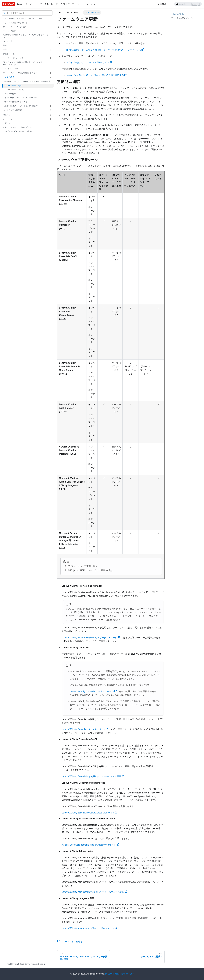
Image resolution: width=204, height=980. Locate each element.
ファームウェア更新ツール (182, 18)
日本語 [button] (161, 4)
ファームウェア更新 (13, 86)
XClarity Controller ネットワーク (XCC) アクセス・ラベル (27, 36)
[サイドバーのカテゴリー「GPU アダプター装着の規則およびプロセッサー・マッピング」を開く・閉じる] (51, 64)
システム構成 (9, 77)
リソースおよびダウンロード (15, 23)
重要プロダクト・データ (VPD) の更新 (21, 106)
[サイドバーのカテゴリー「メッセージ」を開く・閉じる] (51, 119)
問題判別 (7, 115)
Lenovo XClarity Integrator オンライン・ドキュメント (89, 928)
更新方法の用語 (178, 14)
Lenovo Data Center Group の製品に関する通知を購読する (96, 75)
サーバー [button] (30, 4)
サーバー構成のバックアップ (17, 102)
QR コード (7, 41)
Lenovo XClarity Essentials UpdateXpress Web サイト (89, 813)
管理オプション (9, 54)
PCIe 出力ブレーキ (11, 69)
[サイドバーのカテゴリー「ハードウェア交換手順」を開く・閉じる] (51, 110)
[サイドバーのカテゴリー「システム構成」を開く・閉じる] (51, 77)
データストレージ (49, 4)
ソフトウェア (68, 4)
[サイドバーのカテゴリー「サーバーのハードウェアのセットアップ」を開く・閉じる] (51, 73)
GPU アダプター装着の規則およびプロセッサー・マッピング (22, 63)
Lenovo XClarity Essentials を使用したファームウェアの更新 (93, 776)
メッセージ (8, 119)
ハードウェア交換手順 (12, 110)
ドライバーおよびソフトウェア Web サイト (89, 62)
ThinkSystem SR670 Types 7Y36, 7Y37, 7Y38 (22, 19)
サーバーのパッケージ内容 (14, 27)
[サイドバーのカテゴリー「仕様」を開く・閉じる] (51, 50)
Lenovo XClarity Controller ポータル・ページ (93, 691)
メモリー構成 (10, 94)
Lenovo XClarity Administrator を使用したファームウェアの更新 (94, 892)
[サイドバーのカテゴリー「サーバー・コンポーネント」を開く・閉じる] (51, 58)
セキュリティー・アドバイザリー (17, 127)
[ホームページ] (60, 13)
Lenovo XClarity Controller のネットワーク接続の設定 (27, 81)
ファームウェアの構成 (14, 90)
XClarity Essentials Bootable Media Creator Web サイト (90, 845)
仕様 (5, 49)
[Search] (188, 4)
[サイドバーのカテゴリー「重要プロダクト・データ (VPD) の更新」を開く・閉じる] (51, 106)
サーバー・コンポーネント (14, 58)
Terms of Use (127, 974)
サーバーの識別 (9, 31)
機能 (5, 45)
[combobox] (7, 13)
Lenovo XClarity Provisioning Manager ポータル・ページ (91, 638)
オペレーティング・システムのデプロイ (22, 98)
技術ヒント (8, 123)
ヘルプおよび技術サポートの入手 (17, 131)
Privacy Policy (112, 974)
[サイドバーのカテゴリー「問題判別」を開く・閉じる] (51, 115)
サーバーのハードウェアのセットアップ (20, 73)
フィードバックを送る (70, 942)
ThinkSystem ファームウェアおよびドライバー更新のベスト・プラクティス (105, 50)
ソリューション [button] (85, 4)
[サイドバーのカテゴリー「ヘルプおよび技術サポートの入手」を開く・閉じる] (51, 132)
